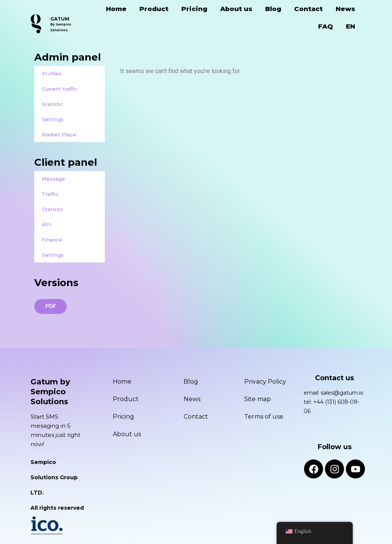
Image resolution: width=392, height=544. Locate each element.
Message (54, 179)
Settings (53, 119)
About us (236, 9)
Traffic (50, 194)
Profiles (52, 74)
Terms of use (264, 417)
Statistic (53, 104)
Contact (308, 9)
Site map (258, 399)
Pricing (194, 9)
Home (116, 9)
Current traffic (60, 89)
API (46, 224)
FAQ (326, 26)
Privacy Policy (265, 382)
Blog (273, 9)
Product (154, 9)
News (345, 9)
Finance (52, 240)
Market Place (59, 134)
